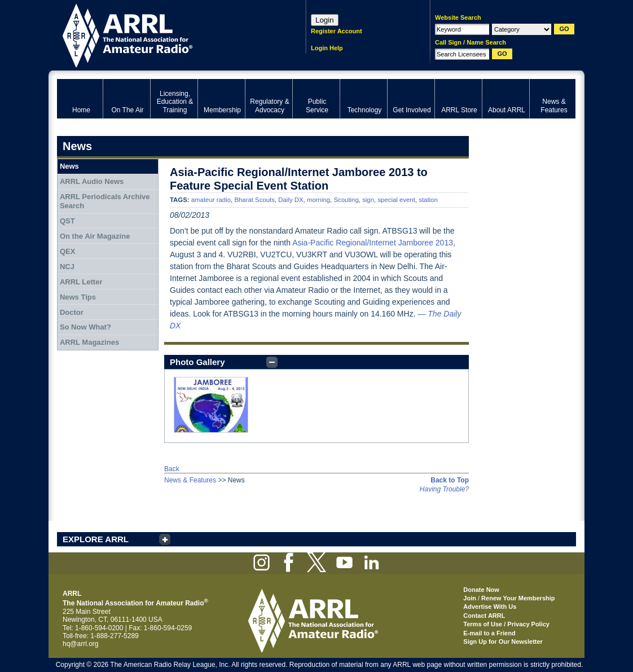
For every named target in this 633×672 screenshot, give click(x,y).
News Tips (78, 297)
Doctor (72, 312)
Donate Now (481, 590)
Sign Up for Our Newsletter (503, 642)
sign (368, 200)
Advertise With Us (490, 607)
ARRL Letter (81, 282)
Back (172, 469)
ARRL (167, 34)
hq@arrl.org (81, 644)
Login (325, 20)
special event (396, 200)
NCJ (67, 267)
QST (67, 221)
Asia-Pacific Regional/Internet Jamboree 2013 (373, 243)
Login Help (327, 48)
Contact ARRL (484, 616)
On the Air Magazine (95, 236)
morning (318, 200)
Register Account (337, 31)
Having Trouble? (444, 489)
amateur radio (211, 200)
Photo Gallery (197, 362)
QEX (67, 251)
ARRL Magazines (89, 342)
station (428, 200)
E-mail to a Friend (489, 633)
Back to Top (450, 480)
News (69, 166)
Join (470, 598)
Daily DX (291, 200)
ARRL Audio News (92, 181)
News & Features (190, 480)
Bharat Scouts (254, 200)
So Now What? (85, 327)
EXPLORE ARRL (96, 539)
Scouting (346, 200)
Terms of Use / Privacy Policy (506, 624)
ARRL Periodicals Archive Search (105, 201)
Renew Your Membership (518, 598)
